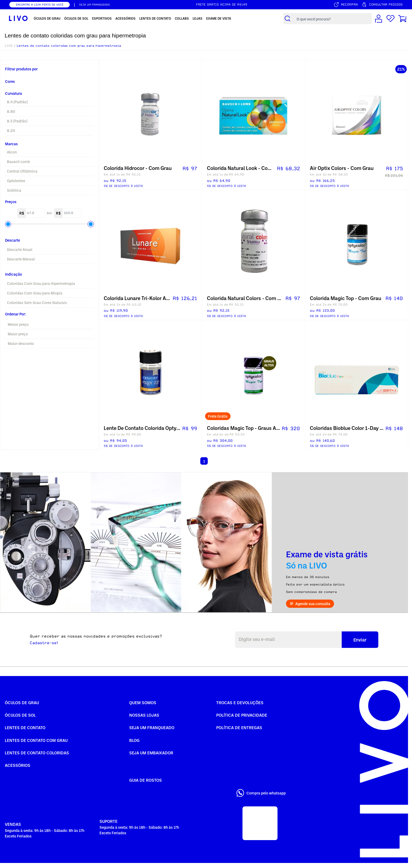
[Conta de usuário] (379, 19)
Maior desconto (21, 343)
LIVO (9, 46)
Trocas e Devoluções (240, 703)
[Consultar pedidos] (382, 5)
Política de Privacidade (242, 715)
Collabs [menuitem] (182, 18)
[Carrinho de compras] (402, 19)
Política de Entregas (239, 728)
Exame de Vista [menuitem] (219, 18)
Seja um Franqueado (152, 728)
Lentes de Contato (25, 728)
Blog (134, 740)
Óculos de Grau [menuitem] (47, 18)
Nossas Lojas (144, 715)
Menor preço (18, 324)
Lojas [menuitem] (198, 18)
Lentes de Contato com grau (36, 740)
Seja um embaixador (151, 753)
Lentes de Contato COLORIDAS (37, 753)
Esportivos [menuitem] (102, 18)
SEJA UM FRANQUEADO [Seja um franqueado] (94, 5)
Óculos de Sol (20, 715)
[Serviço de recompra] (346, 5)
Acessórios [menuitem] (125, 18)
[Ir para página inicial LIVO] (18, 19)
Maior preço (18, 334)
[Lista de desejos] (391, 19)
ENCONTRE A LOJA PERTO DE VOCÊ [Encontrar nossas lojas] (40, 5)
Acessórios (18, 765)
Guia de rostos (146, 780)
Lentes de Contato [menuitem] (155, 18)
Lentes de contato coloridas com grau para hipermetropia (69, 46)
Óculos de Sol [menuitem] (76, 18)
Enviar (360, 640)
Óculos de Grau (22, 703)
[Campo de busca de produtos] (333, 19)
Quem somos (143, 703)
